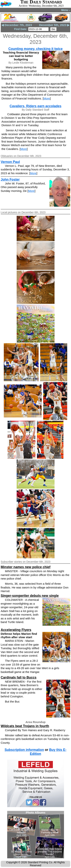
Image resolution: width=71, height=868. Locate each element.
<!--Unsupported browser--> (36, 835)
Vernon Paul (10, 162)
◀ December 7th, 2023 (17, 25)
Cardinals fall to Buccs (19, 677)
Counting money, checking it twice (35, 49)
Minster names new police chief (26, 567)
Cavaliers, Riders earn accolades (35, 106)
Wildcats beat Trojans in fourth (25, 726)
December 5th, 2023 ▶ (54, 25)
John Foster (10, 180)
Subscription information (24, 750)
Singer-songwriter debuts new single (30, 596)
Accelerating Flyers (16, 630)
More (47, 98)
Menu (66, 10)
